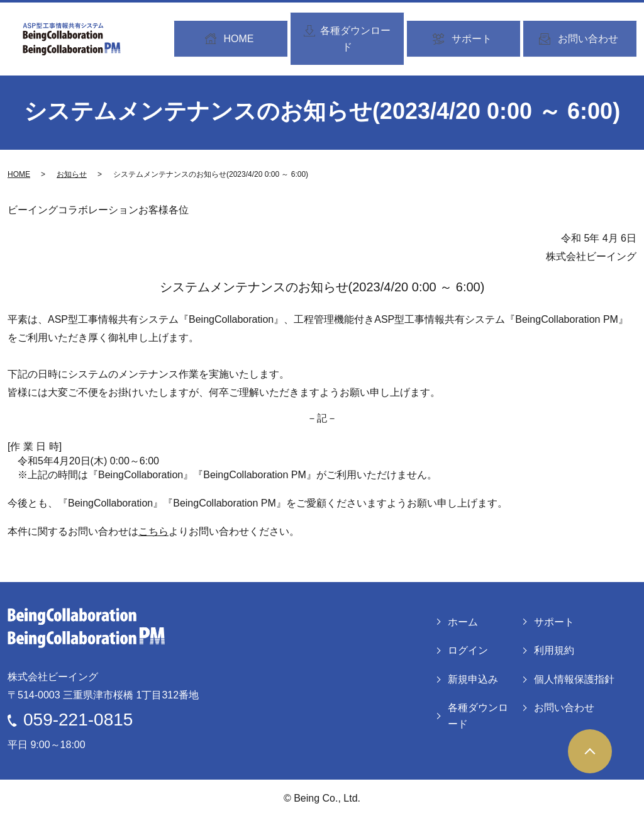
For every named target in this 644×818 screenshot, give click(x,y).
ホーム (463, 622)
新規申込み (473, 679)
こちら (153, 531)
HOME (19, 174)
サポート (554, 622)
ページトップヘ (590, 751)
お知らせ (72, 174)
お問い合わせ (564, 708)
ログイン (468, 650)
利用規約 (554, 650)
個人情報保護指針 (574, 679)
